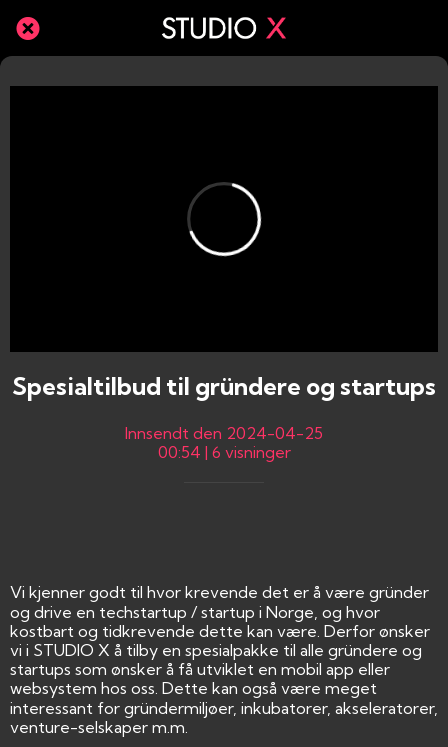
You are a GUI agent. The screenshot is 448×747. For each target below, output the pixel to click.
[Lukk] (28, 28)
